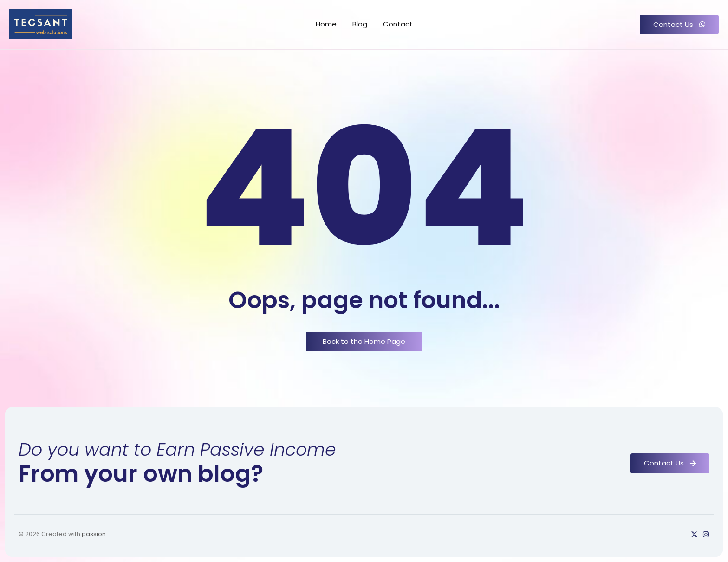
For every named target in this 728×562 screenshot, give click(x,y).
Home (326, 24)
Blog (360, 24)
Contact (398, 24)
